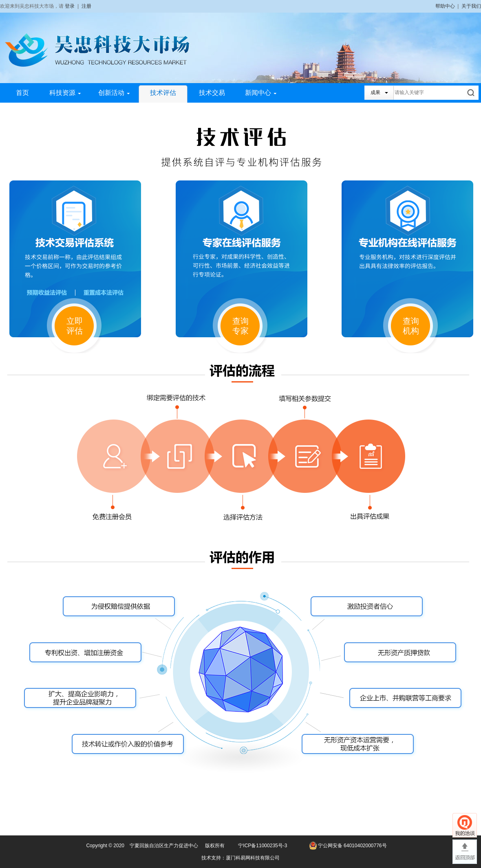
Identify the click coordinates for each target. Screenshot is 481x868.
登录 (70, 6)
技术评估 (163, 93)
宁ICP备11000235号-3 (263, 846)
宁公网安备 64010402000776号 (352, 846)
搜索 (471, 93)
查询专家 (240, 326)
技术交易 (212, 93)
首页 (22, 93)
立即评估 (75, 326)
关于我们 (471, 6)
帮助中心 (445, 6)
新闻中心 (261, 93)
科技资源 (65, 93)
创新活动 (114, 93)
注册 (86, 6)
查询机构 (411, 326)
